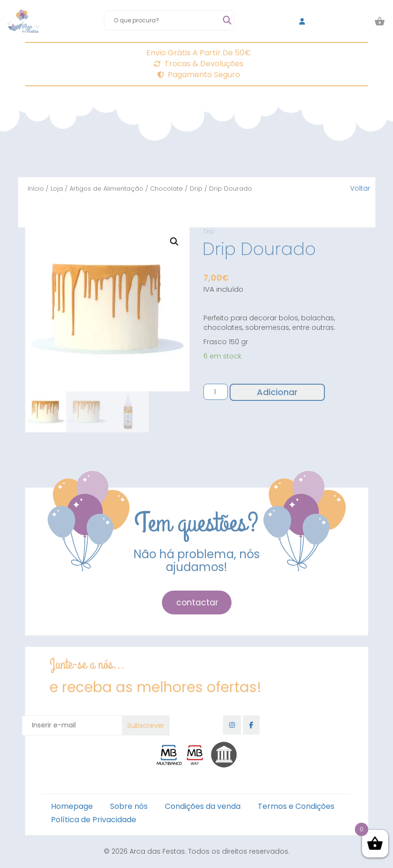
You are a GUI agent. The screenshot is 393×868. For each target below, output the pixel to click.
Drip (196, 189)
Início (36, 189)
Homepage (72, 806)
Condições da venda (203, 806)
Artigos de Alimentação (106, 189)
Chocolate (166, 189)
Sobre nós (129, 806)
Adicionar (277, 392)
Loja (57, 189)
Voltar (360, 188)
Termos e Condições (296, 806)
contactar (197, 602)
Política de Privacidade (94, 820)
